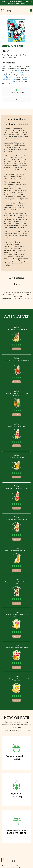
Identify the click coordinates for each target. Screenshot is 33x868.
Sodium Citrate (19, 71)
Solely (17, 327)
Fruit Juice (5, 79)
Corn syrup (6, 67)
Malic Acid (10, 73)
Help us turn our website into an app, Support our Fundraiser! (16, 3)
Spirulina (9, 77)
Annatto (13, 79)
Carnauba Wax (12, 81)
